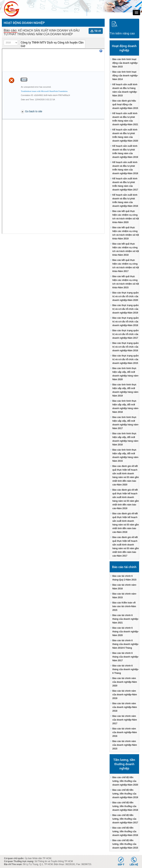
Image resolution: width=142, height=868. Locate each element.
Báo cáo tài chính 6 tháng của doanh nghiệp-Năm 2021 (126, 619)
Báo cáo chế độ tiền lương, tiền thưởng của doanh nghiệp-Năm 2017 (125, 819)
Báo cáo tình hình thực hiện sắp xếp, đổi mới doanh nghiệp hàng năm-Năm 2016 (126, 439)
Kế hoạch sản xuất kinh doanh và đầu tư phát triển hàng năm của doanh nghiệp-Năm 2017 (125, 184)
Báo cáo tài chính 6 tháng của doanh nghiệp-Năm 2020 (126, 632)
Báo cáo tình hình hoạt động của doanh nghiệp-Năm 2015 (125, 63)
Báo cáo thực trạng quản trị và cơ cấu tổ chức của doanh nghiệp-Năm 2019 (126, 309)
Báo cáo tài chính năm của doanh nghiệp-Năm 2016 (125, 732)
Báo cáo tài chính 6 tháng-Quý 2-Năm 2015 (124, 578)
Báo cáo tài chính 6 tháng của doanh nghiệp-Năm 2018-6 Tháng (126, 644)
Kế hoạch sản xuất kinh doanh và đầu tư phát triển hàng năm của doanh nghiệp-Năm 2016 (125, 200)
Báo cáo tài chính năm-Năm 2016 (125, 587)
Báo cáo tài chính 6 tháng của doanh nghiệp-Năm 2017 (126, 657)
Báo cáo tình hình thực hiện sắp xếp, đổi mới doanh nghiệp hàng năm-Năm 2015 (126, 455)
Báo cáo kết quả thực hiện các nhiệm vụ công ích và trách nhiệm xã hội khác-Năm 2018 (126, 249)
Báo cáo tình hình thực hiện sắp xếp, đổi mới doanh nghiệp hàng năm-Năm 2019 (126, 390)
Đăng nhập (99, 13)
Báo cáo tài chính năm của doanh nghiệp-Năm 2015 (125, 745)
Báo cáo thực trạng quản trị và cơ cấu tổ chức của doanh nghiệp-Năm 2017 (126, 334)
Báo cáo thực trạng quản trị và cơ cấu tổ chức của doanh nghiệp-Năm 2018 (126, 322)
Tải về (98, 31)
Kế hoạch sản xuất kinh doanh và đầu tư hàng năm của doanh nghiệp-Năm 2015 (125, 90)
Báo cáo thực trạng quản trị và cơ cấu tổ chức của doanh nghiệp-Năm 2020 (126, 296)
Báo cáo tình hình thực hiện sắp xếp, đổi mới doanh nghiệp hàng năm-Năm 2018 (126, 406)
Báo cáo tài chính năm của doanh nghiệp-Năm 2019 (125, 695)
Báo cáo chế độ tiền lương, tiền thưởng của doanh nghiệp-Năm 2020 (125, 781)
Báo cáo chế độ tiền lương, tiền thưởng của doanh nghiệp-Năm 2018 (125, 806)
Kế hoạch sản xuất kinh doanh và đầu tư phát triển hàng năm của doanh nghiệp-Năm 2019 (125, 152)
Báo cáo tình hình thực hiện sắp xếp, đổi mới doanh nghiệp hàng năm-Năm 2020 (126, 374)
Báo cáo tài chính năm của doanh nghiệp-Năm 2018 (125, 707)
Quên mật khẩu (77, 13)
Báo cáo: (11, 30)
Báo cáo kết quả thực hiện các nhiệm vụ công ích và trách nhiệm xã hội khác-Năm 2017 (126, 266)
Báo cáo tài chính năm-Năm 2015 (125, 596)
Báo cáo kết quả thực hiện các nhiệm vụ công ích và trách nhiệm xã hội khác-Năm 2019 (126, 233)
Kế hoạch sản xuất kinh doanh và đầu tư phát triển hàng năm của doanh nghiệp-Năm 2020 (125, 135)
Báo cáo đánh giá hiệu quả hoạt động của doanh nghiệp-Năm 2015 (125, 104)
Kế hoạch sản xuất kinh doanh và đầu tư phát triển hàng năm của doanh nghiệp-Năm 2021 (125, 119)
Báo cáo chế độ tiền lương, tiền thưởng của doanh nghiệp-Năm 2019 (125, 794)
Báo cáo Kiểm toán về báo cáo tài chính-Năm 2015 (124, 606)
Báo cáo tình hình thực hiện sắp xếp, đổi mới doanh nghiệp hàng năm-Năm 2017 (126, 423)
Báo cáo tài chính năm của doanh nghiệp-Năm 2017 (125, 720)
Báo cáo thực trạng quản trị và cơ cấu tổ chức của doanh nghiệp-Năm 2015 (126, 359)
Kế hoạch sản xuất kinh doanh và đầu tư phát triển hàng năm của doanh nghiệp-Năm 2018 (125, 168)
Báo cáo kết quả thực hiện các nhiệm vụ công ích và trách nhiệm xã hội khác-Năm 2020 (126, 217)
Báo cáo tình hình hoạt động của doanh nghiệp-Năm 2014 (125, 76)
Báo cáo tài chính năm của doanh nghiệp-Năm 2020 (125, 682)
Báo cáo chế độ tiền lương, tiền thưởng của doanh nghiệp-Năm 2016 (125, 832)
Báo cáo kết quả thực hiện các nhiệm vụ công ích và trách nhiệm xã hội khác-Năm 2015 (126, 282)
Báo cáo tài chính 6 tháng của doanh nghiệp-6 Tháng (126, 669)
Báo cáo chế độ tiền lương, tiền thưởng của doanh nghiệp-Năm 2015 (125, 844)
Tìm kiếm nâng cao (122, 33)
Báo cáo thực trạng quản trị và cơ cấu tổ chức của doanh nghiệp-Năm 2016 (126, 347)
